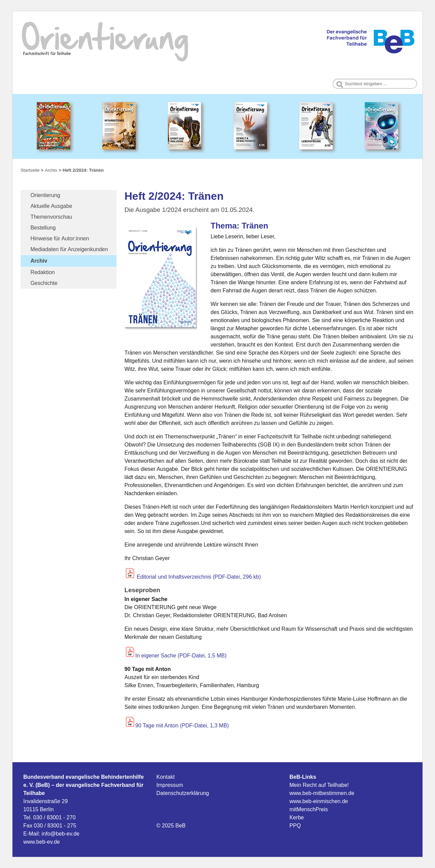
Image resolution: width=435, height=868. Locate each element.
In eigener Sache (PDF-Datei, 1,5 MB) (181, 656)
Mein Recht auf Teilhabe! (319, 785)
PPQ (295, 826)
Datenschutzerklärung (183, 793)
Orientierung (45, 195)
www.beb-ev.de (42, 842)
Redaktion (43, 272)
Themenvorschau (51, 217)
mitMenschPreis (309, 809)
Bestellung (43, 228)
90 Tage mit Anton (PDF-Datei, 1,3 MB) (182, 726)
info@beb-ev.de (60, 834)
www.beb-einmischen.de (319, 801)
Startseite (30, 170)
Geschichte (44, 283)
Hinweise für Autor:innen (60, 238)
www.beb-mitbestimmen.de (322, 793)
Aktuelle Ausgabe (51, 206)
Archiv (39, 261)
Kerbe (297, 817)
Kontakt (165, 777)
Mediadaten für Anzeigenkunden (69, 249)
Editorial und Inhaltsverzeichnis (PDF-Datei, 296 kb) (193, 577)
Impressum (170, 785)
